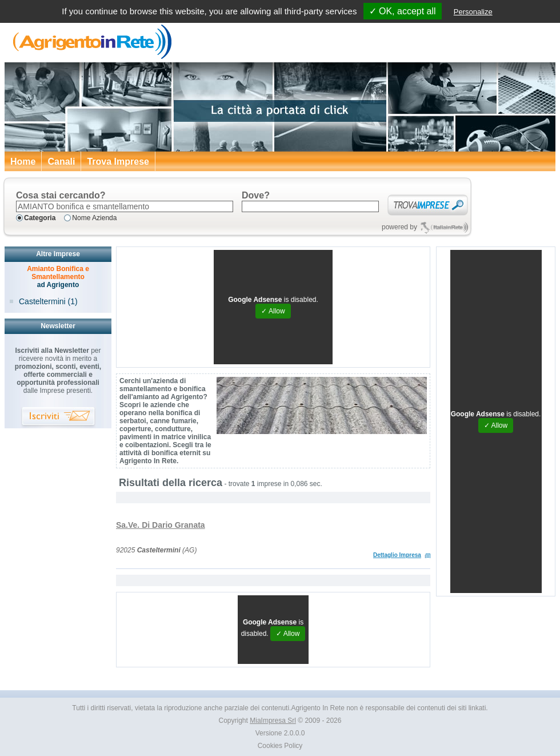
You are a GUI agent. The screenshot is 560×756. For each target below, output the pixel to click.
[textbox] (125, 206)
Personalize (473, 12)
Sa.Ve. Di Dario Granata (161, 525)
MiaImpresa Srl (273, 721)
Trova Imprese (118, 162)
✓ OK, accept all (403, 11)
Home (23, 162)
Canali (61, 162)
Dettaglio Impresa (397, 555)
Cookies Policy (280, 746)
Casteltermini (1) (48, 301)
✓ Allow (273, 311)
